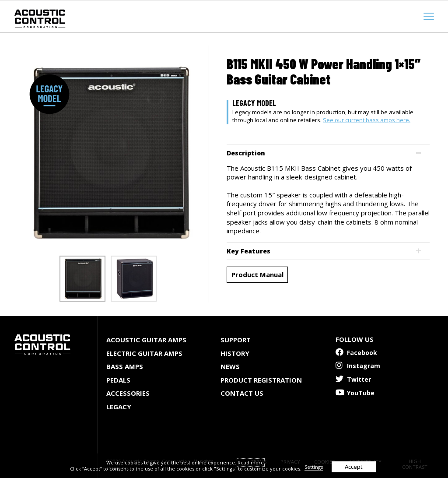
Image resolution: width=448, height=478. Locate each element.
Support (236, 340)
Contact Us (242, 393)
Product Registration (261, 380)
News (230, 366)
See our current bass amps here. (367, 120)
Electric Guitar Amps (144, 353)
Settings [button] (314, 467)
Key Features (248, 251)
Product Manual (257, 274)
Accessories (128, 393)
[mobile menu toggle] (429, 16)
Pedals (118, 380)
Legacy (119, 407)
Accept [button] (354, 467)
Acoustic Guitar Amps (146, 340)
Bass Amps (125, 366)
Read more (251, 462)
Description (246, 153)
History (235, 353)
